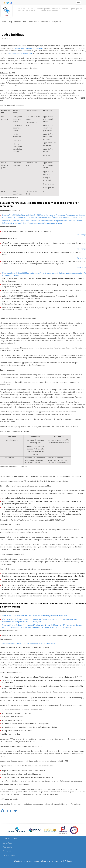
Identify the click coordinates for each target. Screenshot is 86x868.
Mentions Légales (10, 839)
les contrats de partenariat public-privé (29, 48)
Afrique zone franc (15, 22)
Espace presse (9, 855)
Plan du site (8, 847)
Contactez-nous (9, 843)
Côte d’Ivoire (44, 22)
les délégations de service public (21, 53)
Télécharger (82, 235)
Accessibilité (8, 851)
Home (4, 22)
